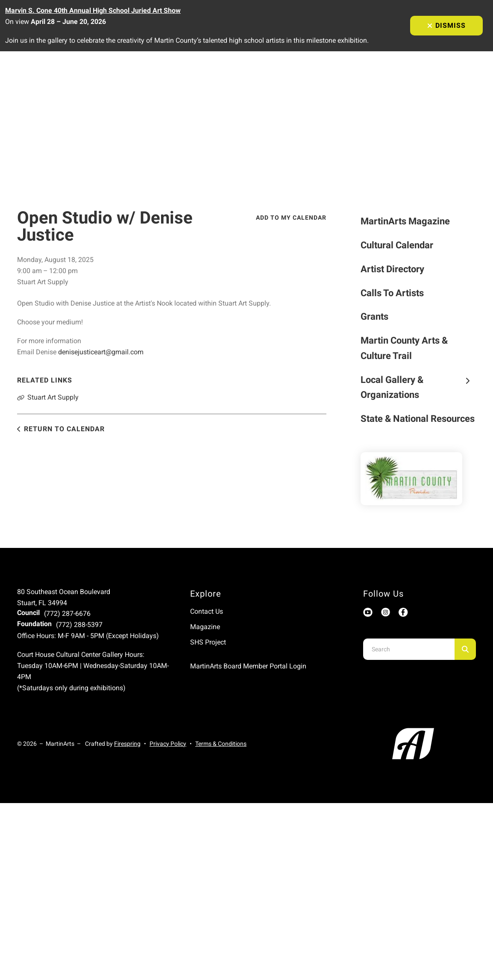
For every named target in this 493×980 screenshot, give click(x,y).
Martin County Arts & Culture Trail (404, 348)
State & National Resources (418, 419)
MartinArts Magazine (405, 221)
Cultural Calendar (397, 245)
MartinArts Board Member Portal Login (248, 666)
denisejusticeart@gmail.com (101, 352)
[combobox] (409, 649)
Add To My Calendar (291, 218)
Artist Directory (392, 269)
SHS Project (208, 642)
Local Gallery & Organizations (418, 387)
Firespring (127, 744)
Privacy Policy (168, 744)
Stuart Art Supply (53, 397)
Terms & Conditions (221, 744)
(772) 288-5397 (79, 625)
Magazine (205, 627)
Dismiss (446, 25)
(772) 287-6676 (67, 614)
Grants (374, 316)
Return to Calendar (64, 429)
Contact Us (207, 611)
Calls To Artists (392, 293)
